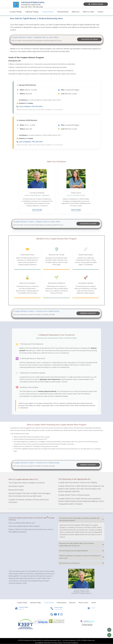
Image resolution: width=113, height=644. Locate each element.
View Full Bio (37, 210)
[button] (81, 519)
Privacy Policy (57, 643)
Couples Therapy (16, 12)
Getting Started (63, 12)
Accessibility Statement (43, 643)
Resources (76, 12)
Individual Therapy (32, 12)
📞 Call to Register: (29, 107)
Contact (100, 12)
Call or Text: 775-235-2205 (32, 7)
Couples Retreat (48, 12)
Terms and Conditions (71, 643)
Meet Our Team (88, 12)
